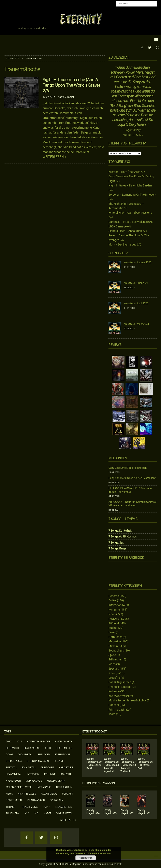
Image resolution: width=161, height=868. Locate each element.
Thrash (11, 807)
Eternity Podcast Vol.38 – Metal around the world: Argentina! (111, 765)
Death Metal (64, 748)
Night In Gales (27, 794)
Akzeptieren (86, 858)
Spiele (112, 655)
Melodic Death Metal (19, 787)
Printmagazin (117, 709)
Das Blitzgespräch (120, 682)
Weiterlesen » (54, 157)
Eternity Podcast (95, 731)
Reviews (114, 619)
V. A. (27, 813)
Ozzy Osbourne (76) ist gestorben (128, 468)
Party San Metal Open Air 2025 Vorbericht (132, 478)
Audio (112, 623)
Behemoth (12, 748)
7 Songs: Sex (116, 542)
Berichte (114, 596)
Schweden (57, 800)
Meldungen (118, 458)
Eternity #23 (62, 754)
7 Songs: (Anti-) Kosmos (123, 536)
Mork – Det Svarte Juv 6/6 (125, 244)
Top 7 (46, 807)
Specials (114, 668)
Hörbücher (115, 637)
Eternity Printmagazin (99, 783)
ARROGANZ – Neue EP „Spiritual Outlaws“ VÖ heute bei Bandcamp (133, 503)
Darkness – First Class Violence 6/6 (131, 222)
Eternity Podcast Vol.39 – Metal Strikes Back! (94, 763)
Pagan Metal (49, 794)
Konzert (66, 774)
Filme (112, 632)
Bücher (113, 628)
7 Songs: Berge (117, 548)
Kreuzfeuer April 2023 (136, 303)
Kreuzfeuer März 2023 (136, 324)
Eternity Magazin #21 (144, 812)
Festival (11, 767)
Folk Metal (29, 767)
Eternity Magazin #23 (110, 812)
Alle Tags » (68, 820)
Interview (33, 774)
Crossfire (114, 678)
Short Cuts (115, 646)
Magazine (115, 641)
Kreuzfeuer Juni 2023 (136, 283)
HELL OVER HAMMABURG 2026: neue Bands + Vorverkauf (130, 490)
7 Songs (114, 673)
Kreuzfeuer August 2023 (137, 262)
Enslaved (44, 754)
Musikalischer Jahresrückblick (127, 700)
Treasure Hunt (64, 807)
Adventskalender (39, 741)
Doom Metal (25, 754)
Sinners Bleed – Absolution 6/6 (128, 231)
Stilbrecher (115, 659)
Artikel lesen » (133, 135)
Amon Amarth (64, 741)
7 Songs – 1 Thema (123, 519)
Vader (48, 813)
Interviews (115, 605)
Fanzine (59, 761)
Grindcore (47, 767)
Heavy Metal (14, 774)
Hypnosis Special (119, 687)
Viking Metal (64, 813)
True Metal (13, 813)
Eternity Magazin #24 (93, 812)
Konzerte (114, 609)
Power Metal (14, 800)
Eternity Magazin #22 (127, 812)
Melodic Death (56, 781)
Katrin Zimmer (66, 97)
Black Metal (32, 748)
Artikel (112, 600)
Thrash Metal (29, 807)
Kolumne (114, 691)
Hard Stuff (66, 767)
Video (112, 664)
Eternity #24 (14, 761)
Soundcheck (118, 253)
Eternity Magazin (38, 761)
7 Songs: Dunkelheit (120, 530)
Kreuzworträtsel (119, 696)
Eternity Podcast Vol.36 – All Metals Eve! (145, 763)
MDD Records (34, 781)
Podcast (114, 705)
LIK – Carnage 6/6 (120, 226)
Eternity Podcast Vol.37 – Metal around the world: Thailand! (128, 765)
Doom (9, 754)
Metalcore (44, 787)
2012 (9, 741)
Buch (48, 748)
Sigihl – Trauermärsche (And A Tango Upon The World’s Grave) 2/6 (71, 85)
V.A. (37, 813)
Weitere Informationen (99, 853)
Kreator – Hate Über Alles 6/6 (127, 172)
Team (112, 714)
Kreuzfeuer (13, 781)
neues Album (64, 787)
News (112, 614)
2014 (19, 741)
